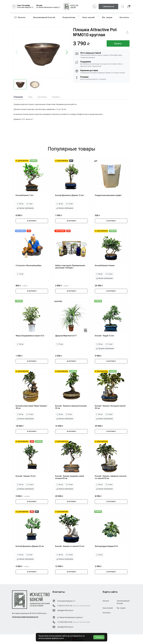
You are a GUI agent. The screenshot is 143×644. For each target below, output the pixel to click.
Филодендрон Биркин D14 (106, 546)
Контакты (124, 17)
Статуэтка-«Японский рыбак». (29, 265)
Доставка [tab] (42, 97)
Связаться (108, 6)
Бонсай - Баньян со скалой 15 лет (70, 546)
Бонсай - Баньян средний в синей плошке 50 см (70, 477)
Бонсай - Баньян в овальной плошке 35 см (71, 407)
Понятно (99, 637)
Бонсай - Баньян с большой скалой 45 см (110, 407)
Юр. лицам (107, 17)
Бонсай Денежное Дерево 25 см (30, 546)
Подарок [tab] (56, 97)
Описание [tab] (18, 97)
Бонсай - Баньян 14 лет (26, 476)
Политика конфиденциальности (25, 617)
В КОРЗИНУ (32, 221)
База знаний (89, 17)
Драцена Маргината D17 (66, 336)
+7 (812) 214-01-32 (65, 606)
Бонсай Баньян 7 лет (25, 195)
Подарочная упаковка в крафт (108, 195)
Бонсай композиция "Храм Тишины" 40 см (31, 407)
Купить (118, 44)
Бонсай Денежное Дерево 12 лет (70, 195)
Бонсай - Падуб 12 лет (104, 336)
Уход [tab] (30, 97)
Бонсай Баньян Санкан (105, 265)
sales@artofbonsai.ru (65, 610)
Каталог (20, 17)
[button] (67, 53)
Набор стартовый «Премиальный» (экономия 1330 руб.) (70, 267)
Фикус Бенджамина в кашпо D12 (30, 336)
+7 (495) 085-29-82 (65, 622)
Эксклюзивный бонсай (44, 17)
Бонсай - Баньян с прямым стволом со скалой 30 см (111, 477)
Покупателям (69, 17)
